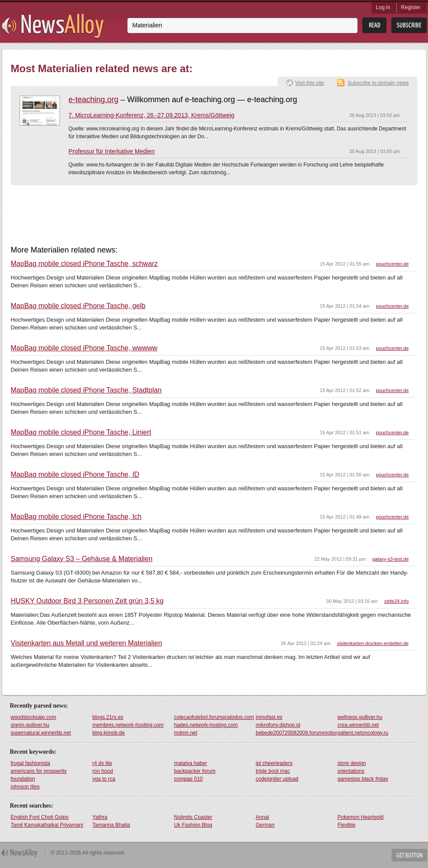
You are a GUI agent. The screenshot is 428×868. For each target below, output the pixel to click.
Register (411, 7)
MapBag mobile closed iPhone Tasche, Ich (76, 517)
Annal (263, 817)
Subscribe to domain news (378, 83)
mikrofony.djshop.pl (278, 725)
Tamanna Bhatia (111, 825)
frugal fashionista (31, 763)
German (265, 825)
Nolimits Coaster (193, 817)
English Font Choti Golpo (40, 817)
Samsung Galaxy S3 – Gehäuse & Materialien (82, 559)
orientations (351, 771)
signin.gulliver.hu (30, 725)
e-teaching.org (94, 100)
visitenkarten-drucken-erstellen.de (373, 643)
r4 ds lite (102, 763)
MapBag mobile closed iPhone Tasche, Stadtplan (86, 390)
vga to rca (104, 779)
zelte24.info (396, 601)
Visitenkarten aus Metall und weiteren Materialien (86, 643)
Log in (383, 7)
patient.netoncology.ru (363, 733)
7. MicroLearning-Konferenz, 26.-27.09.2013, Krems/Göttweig (152, 115)
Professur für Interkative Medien (112, 151)
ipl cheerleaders (274, 763)
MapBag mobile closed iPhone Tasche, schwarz (85, 264)
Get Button (409, 855)
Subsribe (409, 25)
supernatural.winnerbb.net (41, 733)
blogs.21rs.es (108, 717)
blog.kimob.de (109, 733)
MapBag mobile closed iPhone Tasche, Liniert (81, 432)
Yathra (100, 817)
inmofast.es (269, 717)
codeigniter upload (277, 779)
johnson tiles (25, 787)
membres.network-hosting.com (128, 725)
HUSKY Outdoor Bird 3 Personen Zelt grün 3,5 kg (87, 601)
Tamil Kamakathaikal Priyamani (47, 825)
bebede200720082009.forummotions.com (296, 733)
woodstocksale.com (34, 717)
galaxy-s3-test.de (391, 559)
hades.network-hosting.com (206, 725)
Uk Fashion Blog (193, 825)
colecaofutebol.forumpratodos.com (214, 717)
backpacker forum (195, 771)
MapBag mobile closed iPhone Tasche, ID (75, 475)
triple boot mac (273, 771)
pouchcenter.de (392, 264)
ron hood (103, 771)
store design (352, 763)
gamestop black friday (363, 779)
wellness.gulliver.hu (360, 717)
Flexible (347, 825)
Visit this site (309, 83)
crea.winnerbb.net (358, 725)
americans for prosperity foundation (39, 775)
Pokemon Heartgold (361, 817)
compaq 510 (189, 779)
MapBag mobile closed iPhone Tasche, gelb (78, 306)
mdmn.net (186, 733)
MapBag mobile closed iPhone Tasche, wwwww (84, 348)
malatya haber (191, 763)
